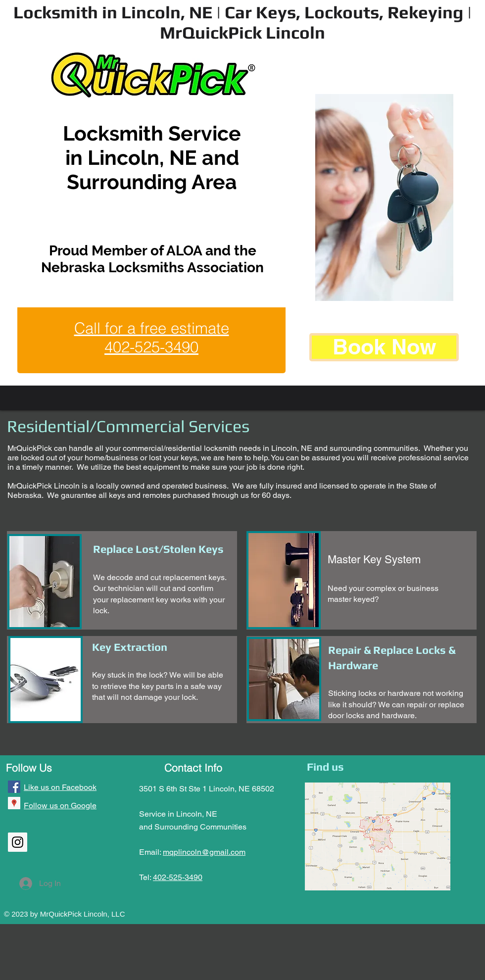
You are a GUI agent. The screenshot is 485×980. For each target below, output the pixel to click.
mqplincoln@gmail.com (204, 852)
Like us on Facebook (60, 787)
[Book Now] (384, 347)
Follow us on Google (60, 806)
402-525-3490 (178, 877)
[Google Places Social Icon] (14, 803)
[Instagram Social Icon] (18, 842)
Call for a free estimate (152, 328)
